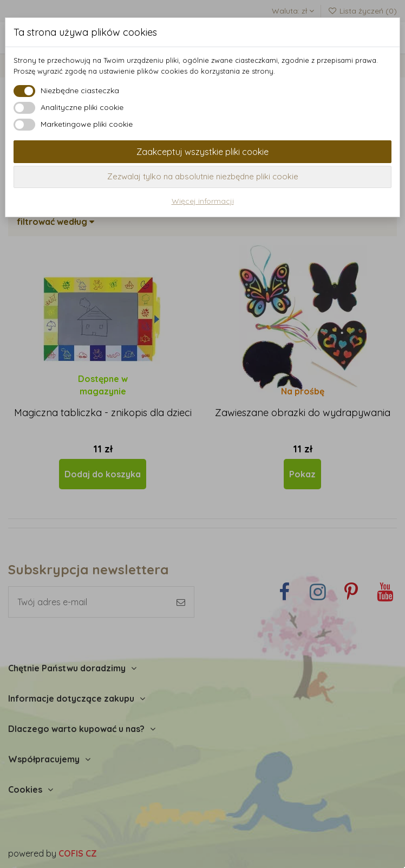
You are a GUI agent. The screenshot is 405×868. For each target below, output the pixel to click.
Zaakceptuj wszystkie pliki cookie (203, 152)
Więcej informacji (203, 201)
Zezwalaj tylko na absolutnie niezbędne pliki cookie (203, 176)
